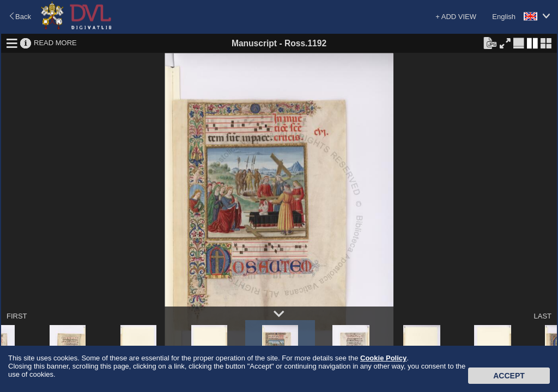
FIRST (17, 316)
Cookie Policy (383, 358)
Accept (509, 376)
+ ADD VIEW (456, 17)
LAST (542, 316)
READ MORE (55, 43)
